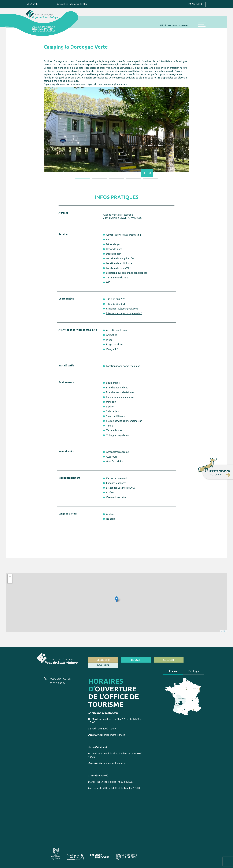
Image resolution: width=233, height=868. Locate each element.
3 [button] (116, 179)
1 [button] (83, 179)
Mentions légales (36, 865)
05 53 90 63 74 (58, 679)
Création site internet (171, 865)
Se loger (161, 660)
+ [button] (10, 576)
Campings (163, 25)
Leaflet (223, 631)
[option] (116, 129)
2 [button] (100, 179)
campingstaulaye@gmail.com (122, 308)
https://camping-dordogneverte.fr (124, 313)
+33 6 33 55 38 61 (116, 304)
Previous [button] (144, 173)
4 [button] (133, 179)
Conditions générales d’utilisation (60, 865)
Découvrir (195, 4)
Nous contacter (60, 675)
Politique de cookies (86, 865)
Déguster (191, 660)
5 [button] (150, 179)
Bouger (131, 660)
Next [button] (150, 173)
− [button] (10, 581)
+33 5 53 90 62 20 (116, 299)
